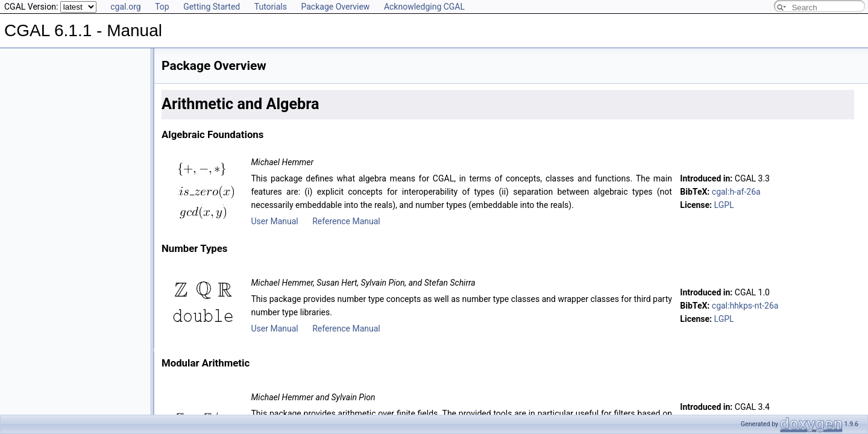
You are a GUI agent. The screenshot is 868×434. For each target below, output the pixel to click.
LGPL (724, 205)
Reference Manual (346, 221)
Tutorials (271, 7)
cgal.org (125, 7)
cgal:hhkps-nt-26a (745, 306)
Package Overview (335, 7)
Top (162, 7)
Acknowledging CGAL (424, 7)
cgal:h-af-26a (736, 192)
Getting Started (212, 7)
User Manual (274, 221)
